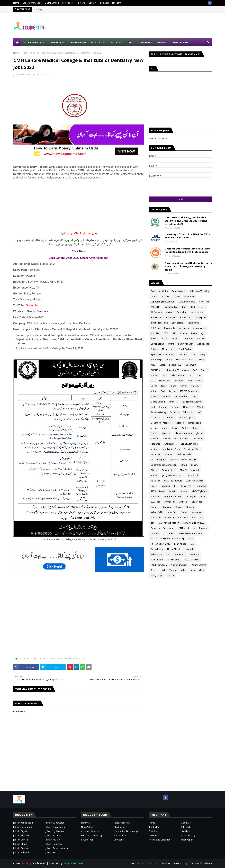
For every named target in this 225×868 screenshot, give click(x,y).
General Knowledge (32, 3)
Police (194, 333)
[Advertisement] (150, 25)
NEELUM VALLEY (192, 560)
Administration (179, 291)
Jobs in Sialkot (53, 852)
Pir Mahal (169, 518)
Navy (203, 354)
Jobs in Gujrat (20, 831)
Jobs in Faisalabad (23, 827)
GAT (193, 544)
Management (168, 349)
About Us (186, 823)
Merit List (155, 333)
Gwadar (163, 407)
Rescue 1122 (175, 365)
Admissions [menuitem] (98, 42)
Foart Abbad (180, 544)
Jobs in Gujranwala (55, 827)
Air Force (173, 402)
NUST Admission (159, 565)
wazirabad (193, 475)
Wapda (176, 339)
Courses (197, 428)
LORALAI (183, 470)
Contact (92, 3)
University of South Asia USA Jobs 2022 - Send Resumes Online (187, 236)
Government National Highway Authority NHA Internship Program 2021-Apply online (188, 266)
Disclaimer (154, 835)
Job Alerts (81, 3)
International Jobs (159, 323)
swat (190, 381)
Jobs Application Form (110, 3)
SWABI (200, 407)
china (202, 570)
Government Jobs (59, 659)
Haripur (168, 454)
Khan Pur (172, 512)
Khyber (167, 439)
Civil (153, 407)
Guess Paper (157, 549)
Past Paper (67, 3)
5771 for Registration (169, 523)
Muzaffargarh (181, 439)
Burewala (165, 486)
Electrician (156, 454)
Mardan (155, 375)
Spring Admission (189, 444)
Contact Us (155, 827)
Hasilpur (166, 433)
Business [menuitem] (162, 42)
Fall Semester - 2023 (160, 544)
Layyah (173, 391)
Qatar (162, 365)
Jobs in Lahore (21, 840)
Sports (154, 475)
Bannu (199, 381)
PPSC (166, 333)
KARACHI (155, 307)
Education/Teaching (200, 291)
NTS (164, 375)
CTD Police (197, 502)
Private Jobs (87, 840)
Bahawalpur (186, 317)
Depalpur (167, 507)
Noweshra (188, 407)
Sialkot (165, 339)
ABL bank (155, 481)
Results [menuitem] (115, 42)
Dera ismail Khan (192, 449)
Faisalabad (182, 312)
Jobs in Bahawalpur (55, 823)
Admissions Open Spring (163, 528)
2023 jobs (156, 502)
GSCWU (154, 433)
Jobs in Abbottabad (23, 823)
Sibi (194, 518)
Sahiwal (201, 339)
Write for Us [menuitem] (180, 42)
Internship (119, 827)
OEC (194, 396)
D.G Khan (155, 418)
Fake (191, 539)
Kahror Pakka (157, 512)
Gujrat (154, 386)
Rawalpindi (201, 317)
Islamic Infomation (184, 433)
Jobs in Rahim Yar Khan (57, 848)
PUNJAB (166, 296)
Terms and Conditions (160, 840)
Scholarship (178, 323)
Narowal (175, 407)
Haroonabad (194, 423)
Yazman (173, 570)
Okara (171, 344)
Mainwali (195, 470)
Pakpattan (156, 444)
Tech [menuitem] (130, 42)
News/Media (193, 323)
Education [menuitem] (145, 42)
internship (184, 328)
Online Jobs (191, 496)
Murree (167, 396)
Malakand (155, 496)
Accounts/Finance (187, 302)
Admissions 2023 (195, 481)
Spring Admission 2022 (172, 475)
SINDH (202, 307)
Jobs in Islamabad (22, 835)
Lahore (154, 296)
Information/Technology (177, 370)
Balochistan (156, 317)
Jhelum (200, 433)
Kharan (184, 512)
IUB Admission (158, 491)
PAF (195, 370)
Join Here (42, 311)
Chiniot (154, 470)
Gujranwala (169, 328)
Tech (191, 375)
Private (177, 296)
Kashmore (195, 554)
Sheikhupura (171, 444)
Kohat (154, 391)
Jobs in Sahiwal (21, 852)
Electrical (86, 823)
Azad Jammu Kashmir (192, 402)
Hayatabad (200, 486)
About (140, 863)
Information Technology (126, 831)
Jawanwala (189, 549)
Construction (168, 470)
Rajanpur (179, 381)
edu (153, 523)
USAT (163, 570)
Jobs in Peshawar (54, 844)
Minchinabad (174, 560)
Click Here (78, 251)
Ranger (204, 370)
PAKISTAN (204, 302)
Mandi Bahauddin (173, 496)
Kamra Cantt (179, 554)
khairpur (155, 449)
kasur (175, 428)
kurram (171, 575)
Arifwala (183, 502)
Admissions (197, 312)
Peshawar (171, 317)
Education (183, 354)
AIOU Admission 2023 (194, 523)
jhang (173, 386)
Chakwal (195, 465)
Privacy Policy (188, 835)
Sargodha (188, 339)
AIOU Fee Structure (173, 481)
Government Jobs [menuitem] (35, 42)
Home (16, 3)
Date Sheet (169, 418)
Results (154, 339)
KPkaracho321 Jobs (160, 554)
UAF (199, 375)
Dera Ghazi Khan (184, 360)
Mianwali (155, 396)
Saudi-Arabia (185, 349)
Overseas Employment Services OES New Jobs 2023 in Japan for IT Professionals (187, 250)
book (192, 570)
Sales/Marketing (158, 412)
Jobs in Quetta (20, 848)
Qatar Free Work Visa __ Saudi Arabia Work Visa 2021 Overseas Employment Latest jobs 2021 (186, 221)
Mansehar (196, 512)
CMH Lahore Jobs (40, 659)
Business (155, 533)
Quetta (184, 333)
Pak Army (155, 328)
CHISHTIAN (156, 370)
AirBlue (185, 428)
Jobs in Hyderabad (55, 831)
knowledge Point (24, 75)
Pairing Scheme (199, 565)
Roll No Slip (156, 360)
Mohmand (156, 518)
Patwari (154, 349)
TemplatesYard (39, 863)
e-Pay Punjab (157, 575)
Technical (175, 412)
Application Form (172, 449)
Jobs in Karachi (53, 835)
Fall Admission (177, 375)
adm (183, 570)
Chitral (183, 386)
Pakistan (31, 276)
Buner (154, 486)
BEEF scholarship (187, 528)
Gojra (179, 507)
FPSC (194, 354)
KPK (193, 307)
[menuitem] (17, 42)
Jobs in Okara (20, 844)
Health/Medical (28, 53)
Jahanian (190, 507)
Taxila (164, 386)
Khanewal (195, 386)
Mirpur (154, 428)
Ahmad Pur (170, 502)
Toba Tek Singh (189, 460)
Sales (203, 496)
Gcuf (163, 391)
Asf (199, 412)
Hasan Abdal (173, 549)
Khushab (155, 439)
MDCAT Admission (189, 391)
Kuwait (172, 491)
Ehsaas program (186, 418)
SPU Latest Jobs (158, 460)
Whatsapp (188, 412)
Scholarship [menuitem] (78, 42)
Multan (169, 312)
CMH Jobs (25, 659)
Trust (153, 570)
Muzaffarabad (181, 396)
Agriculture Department (162, 354)
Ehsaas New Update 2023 (190, 533)
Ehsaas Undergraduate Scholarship (168, 539)
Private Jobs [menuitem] (58, 42)
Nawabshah (197, 439)
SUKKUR (200, 360)
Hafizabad (179, 423)
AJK (203, 333)
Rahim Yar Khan (186, 344)
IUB (174, 333)
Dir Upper (168, 533)
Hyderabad (165, 381)
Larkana (183, 491)
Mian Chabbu (157, 560)
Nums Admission (179, 565)
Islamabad (190, 296)
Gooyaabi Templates (73, 863)
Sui (201, 518)
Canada (155, 507)
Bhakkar (203, 528)
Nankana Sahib (184, 454)
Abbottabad (203, 344)
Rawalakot (183, 518)
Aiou (153, 365)
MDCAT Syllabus (199, 491)
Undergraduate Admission (164, 465)
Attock (169, 360)
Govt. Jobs (119, 840)
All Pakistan (156, 312)
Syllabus (174, 460)
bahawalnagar (200, 328)
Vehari (184, 465)
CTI (176, 486)
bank (185, 307)
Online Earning (52, 3)
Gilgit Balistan (157, 344)
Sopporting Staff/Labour (162, 302)
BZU (153, 381)
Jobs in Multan (53, 840)
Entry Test (186, 486)
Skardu (165, 428)
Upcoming (191, 365)
